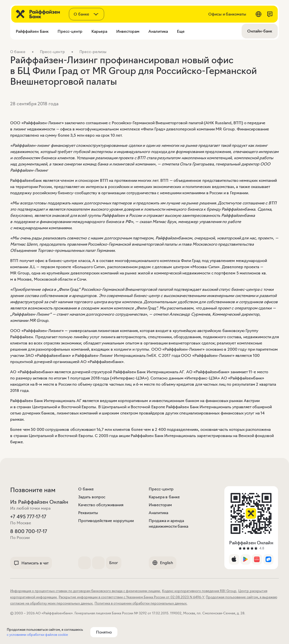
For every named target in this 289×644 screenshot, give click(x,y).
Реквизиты (88, 513)
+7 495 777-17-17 (28, 517)
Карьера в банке (164, 497)
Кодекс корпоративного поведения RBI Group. (200, 591)
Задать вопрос (92, 497)
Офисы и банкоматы (227, 14)
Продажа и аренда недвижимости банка (169, 523)
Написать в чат (31, 563)
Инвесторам (160, 505)
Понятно (104, 632)
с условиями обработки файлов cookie (37, 635)
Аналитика (158, 513)
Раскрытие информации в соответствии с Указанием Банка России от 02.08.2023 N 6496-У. (132, 597)
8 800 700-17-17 (29, 531)
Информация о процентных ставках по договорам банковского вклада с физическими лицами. (86, 591)
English (163, 563)
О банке (86, 489)
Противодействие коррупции (106, 521)
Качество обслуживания (101, 505)
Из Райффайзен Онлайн (39, 502)
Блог (114, 563)
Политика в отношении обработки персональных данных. (141, 603)
